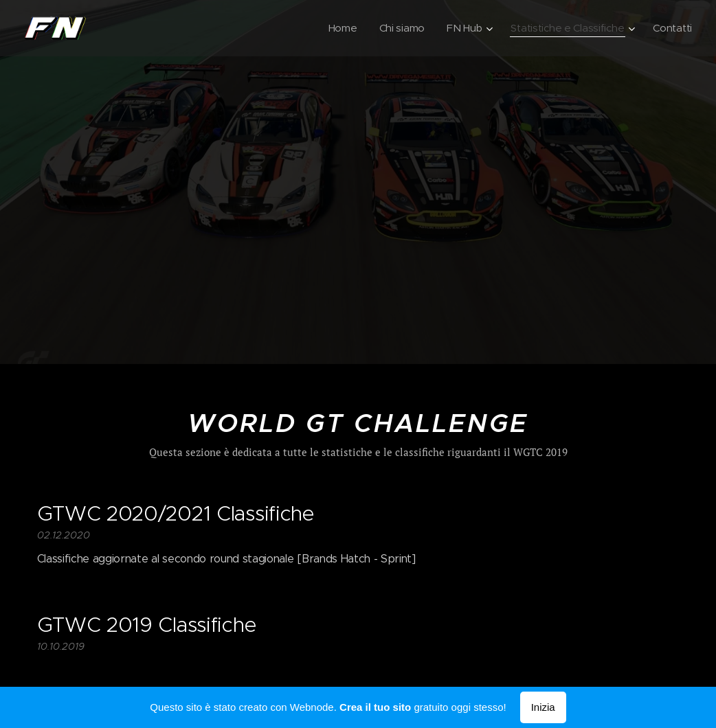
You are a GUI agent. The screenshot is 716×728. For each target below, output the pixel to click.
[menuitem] (337, 28)
